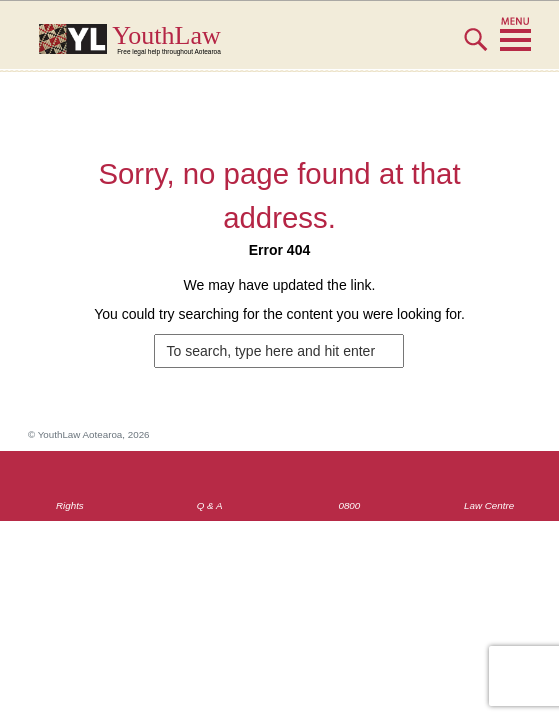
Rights (70, 505)
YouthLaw (316, 39)
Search (475, 48)
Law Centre (489, 505)
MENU (515, 35)
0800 (349, 505)
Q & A (210, 505)
